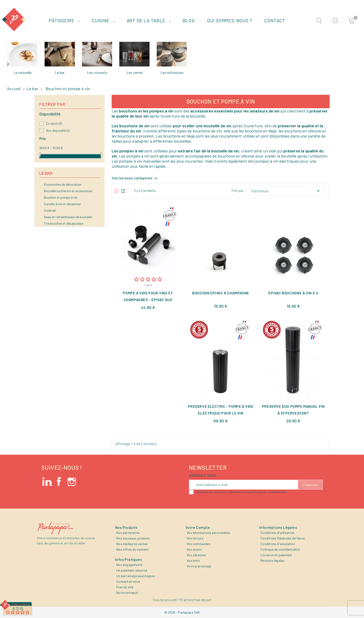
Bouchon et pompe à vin (61, 197)
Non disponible (58, 131)
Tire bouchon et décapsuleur (64, 223)
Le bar (60, 72)
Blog (189, 20)
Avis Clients (21, 604)
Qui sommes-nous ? (230, 20)
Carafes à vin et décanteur (62, 204)
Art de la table (149, 20)
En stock (54, 124)
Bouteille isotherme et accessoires (68, 191)
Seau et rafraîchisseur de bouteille (68, 217)
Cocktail (50, 210)
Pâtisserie (64, 20)
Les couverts (97, 72)
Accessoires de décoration (63, 184)
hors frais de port (199, 600)
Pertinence (286, 191)
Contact (275, 20)
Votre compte (198, 527)
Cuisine (103, 20)
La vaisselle (23, 72)
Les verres (135, 72)
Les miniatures (172, 72)
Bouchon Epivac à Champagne (221, 293)
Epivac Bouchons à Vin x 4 (293, 293)
